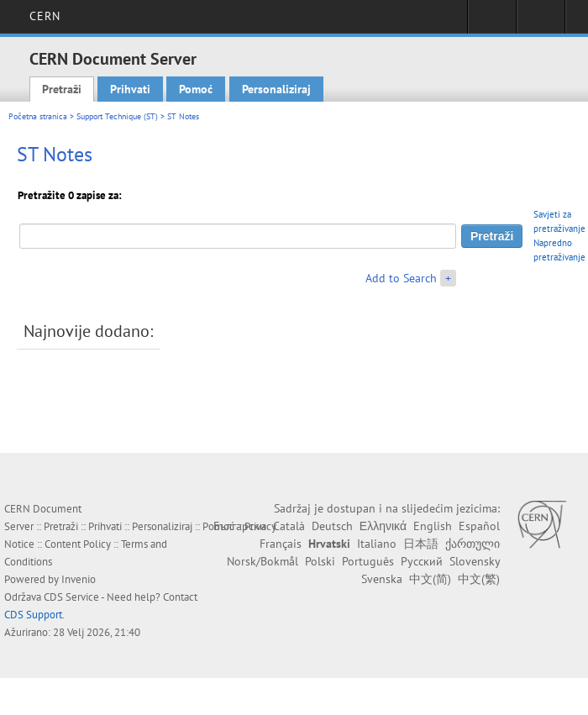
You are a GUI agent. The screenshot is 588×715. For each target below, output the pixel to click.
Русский (422, 561)
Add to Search (401, 278)
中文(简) (430, 579)
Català (289, 526)
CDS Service (71, 597)
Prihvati (130, 89)
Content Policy (78, 544)
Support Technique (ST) (117, 116)
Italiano (377, 544)
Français (281, 544)
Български (240, 526)
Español (479, 526)
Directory (541, 22)
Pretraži (62, 89)
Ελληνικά (383, 526)
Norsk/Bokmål (262, 561)
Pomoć (196, 89)
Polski (320, 561)
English (433, 526)
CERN (45, 16)
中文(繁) (479, 579)
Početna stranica (38, 116)
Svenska (382, 579)
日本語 (421, 544)
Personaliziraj (276, 89)
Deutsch (332, 526)
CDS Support (33, 615)
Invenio (79, 579)
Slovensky (475, 561)
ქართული (472, 544)
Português (368, 561)
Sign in (492, 22)
